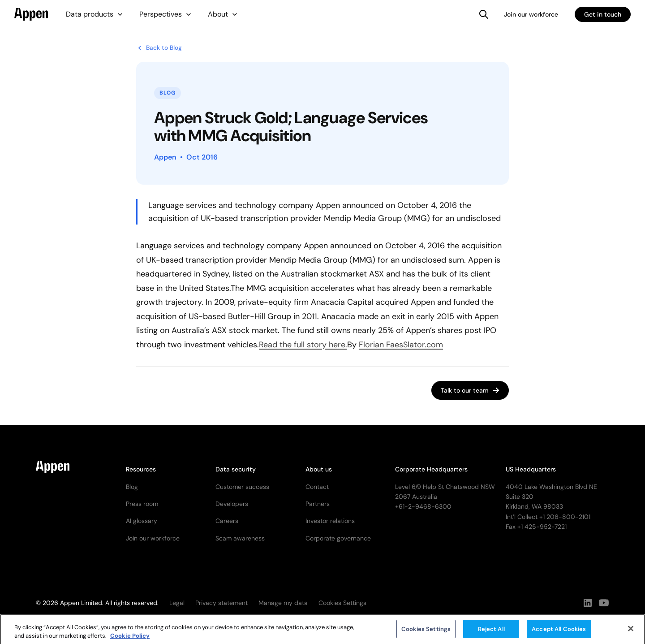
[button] (95, 14)
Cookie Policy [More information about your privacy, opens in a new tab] (130, 639)
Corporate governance (338, 538)
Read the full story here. (303, 345)
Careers (227, 521)
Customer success (242, 487)
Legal (177, 603)
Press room (142, 504)
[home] (31, 14)
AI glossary (142, 521)
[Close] (631, 632)
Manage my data (283, 603)
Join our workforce (531, 14)
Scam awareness (240, 538)
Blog (132, 487)
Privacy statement (221, 603)
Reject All (491, 633)
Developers (232, 504)
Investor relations (330, 521)
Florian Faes (381, 345)
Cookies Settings (426, 633)
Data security (236, 469)
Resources (141, 469)
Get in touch (603, 14)
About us (319, 469)
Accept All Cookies (559, 633)
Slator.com (423, 345)
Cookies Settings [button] (342, 603)
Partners (318, 504)
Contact (317, 487)
